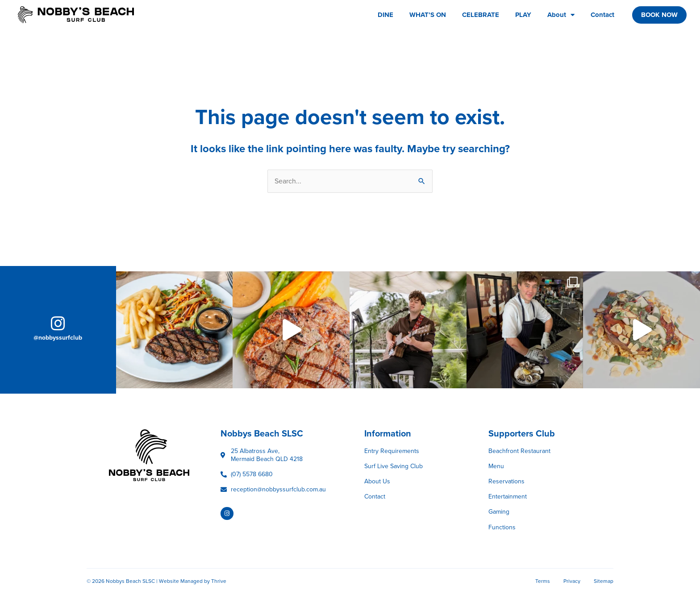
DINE (385, 15)
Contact (602, 15)
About (561, 15)
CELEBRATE (481, 15)
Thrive (219, 581)
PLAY (523, 15)
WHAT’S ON (428, 15)
